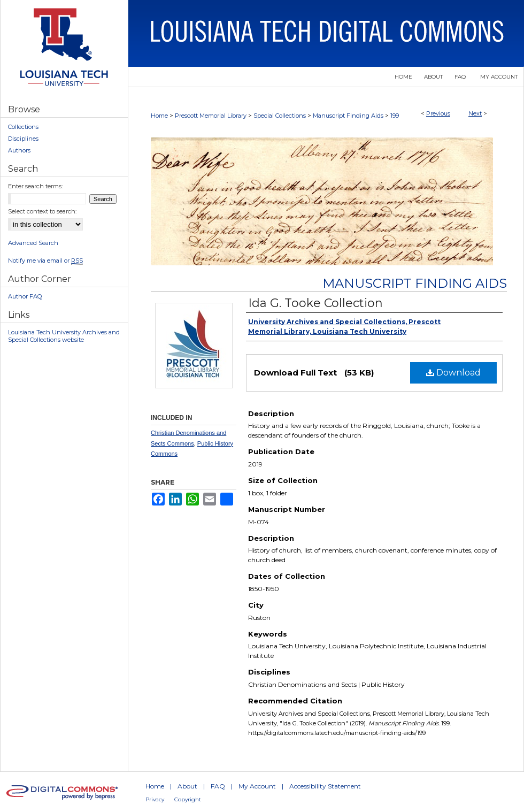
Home (159, 116)
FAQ (218, 786)
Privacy (155, 799)
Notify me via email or (45, 261)
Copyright (188, 799)
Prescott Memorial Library (211, 116)
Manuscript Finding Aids (348, 116)
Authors (19, 150)
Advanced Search (33, 243)
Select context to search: (42, 211)
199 (395, 116)
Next (475, 113)
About (187, 786)
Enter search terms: (35, 186)
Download (453, 373)
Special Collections (280, 116)
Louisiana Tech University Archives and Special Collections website (64, 336)
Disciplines (23, 139)
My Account (257, 786)
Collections (23, 127)
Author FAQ (25, 296)
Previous (438, 113)
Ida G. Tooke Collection (315, 303)
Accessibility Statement (325, 786)
